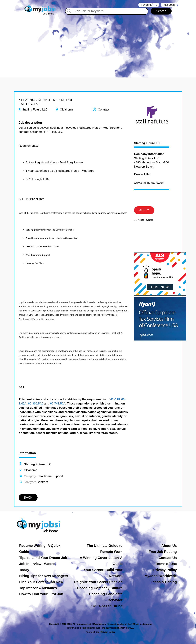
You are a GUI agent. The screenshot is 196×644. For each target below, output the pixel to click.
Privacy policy (108, 632)
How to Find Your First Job (41, 594)
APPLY (144, 210)
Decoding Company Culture (100, 588)
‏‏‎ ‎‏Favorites (149, 5)
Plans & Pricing (164, 582)
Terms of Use (166, 564)
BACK (28, 498)
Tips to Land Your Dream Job (43, 558)
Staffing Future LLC (148, 143)
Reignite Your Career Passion (98, 582)
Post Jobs (169, 5)
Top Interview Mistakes (38, 588)
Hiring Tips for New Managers (44, 576)
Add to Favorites (146, 220)
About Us (169, 546)
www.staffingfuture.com (149, 183)
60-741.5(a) (58, 404)
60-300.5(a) (36, 404)
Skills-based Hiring (107, 606)
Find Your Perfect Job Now (41, 582)
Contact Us (168, 558)
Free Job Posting (163, 552)
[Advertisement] (98, 45)
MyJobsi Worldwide (161, 576)
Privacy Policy (165, 570)
